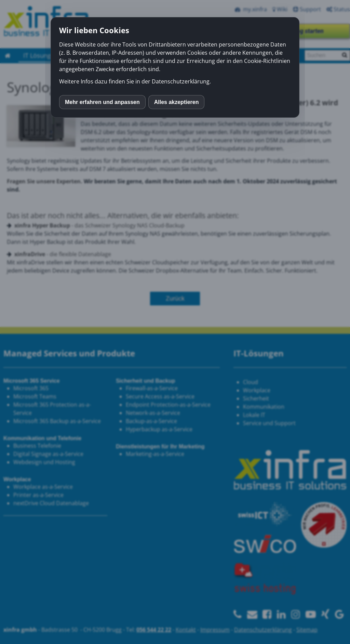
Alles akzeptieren (177, 102)
